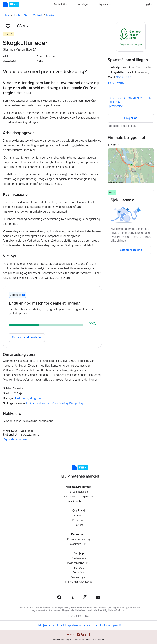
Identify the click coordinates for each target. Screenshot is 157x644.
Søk (26, 15)
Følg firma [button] (131, 118)
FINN (6, 15)
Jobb (17, 15)
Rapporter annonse (15, 439)
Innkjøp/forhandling (38, 403)
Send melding (116, 83)
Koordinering (60, 403)
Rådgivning (76, 403)
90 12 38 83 (124, 77)
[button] (8, 26)
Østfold (37, 15)
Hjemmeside (115, 106)
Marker (50, 15)
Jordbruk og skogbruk (28, 398)
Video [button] (24, 26)
